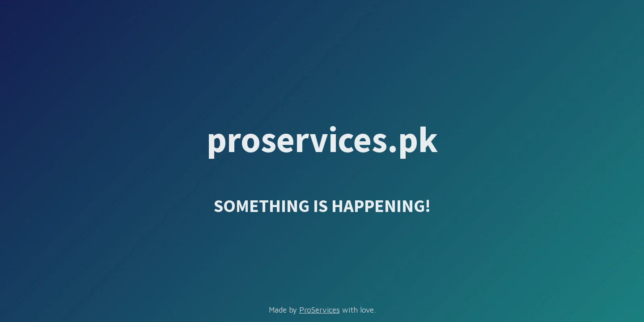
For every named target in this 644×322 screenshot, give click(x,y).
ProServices (320, 310)
